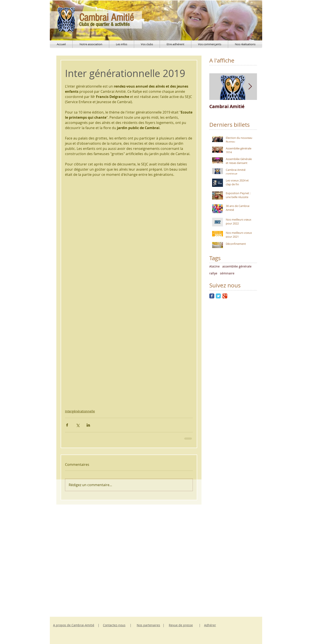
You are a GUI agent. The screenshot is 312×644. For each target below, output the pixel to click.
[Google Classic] (225, 296)
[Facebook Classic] (212, 296)
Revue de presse (181, 625)
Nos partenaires (148, 625)
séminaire (227, 273)
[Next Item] (250, 87)
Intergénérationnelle (80, 411)
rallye (213, 273)
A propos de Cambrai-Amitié (74, 625)
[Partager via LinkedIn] (88, 425)
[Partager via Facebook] (67, 425)
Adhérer (210, 625)
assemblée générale (237, 266)
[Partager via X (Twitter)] (78, 425)
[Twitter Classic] (218, 296)
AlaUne (214, 266)
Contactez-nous (114, 625)
